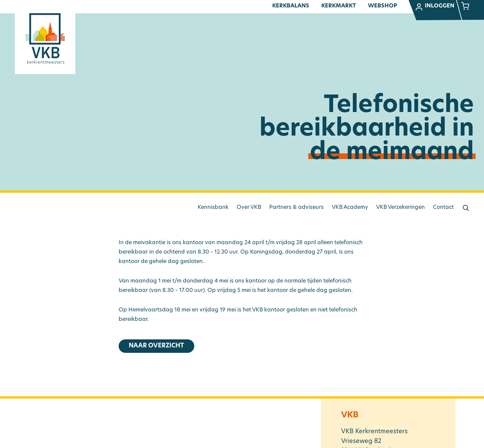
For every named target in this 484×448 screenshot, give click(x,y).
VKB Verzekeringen (400, 208)
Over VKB (249, 208)
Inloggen (435, 7)
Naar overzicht (156, 346)
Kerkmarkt (339, 6)
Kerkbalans (291, 6)
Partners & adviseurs (296, 208)
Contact (443, 208)
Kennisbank (213, 208)
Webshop (382, 6)
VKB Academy (350, 208)
